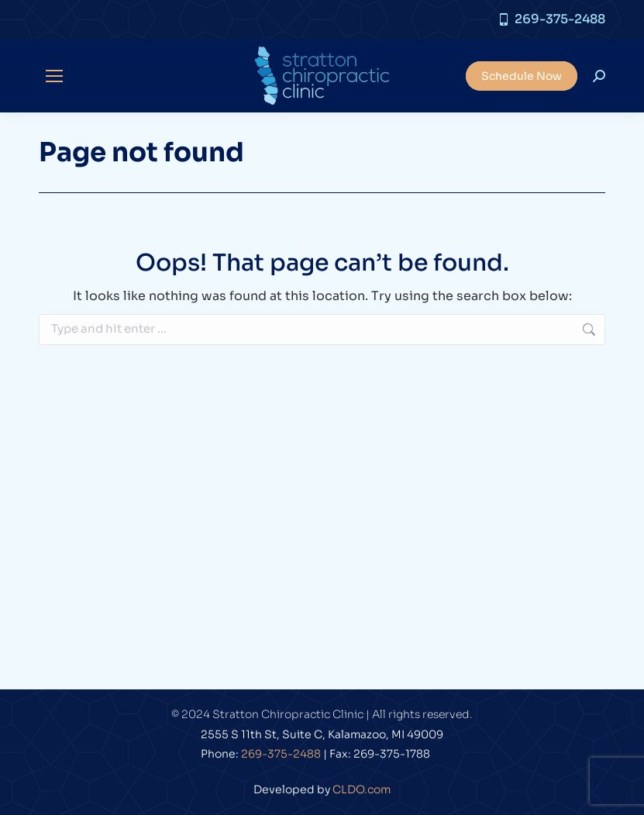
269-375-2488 (551, 19)
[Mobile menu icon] (54, 76)
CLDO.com (362, 789)
